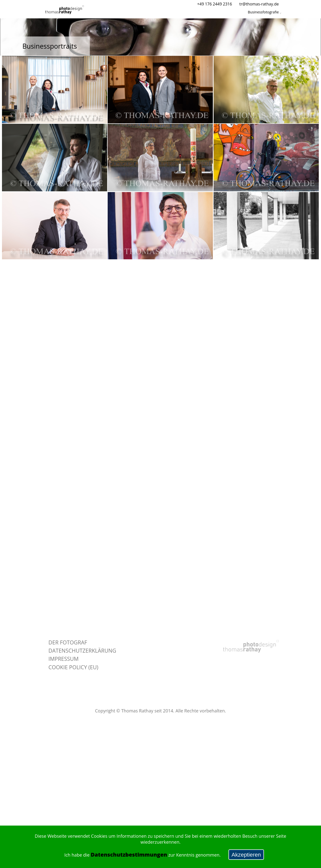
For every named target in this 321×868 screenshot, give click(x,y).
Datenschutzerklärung (82, 651)
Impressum (64, 659)
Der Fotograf (68, 642)
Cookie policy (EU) (73, 667)
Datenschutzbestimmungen (129, 854)
